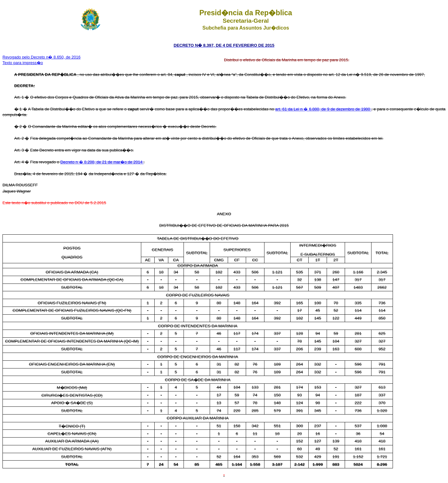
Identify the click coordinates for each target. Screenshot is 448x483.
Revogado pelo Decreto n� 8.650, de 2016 (42, 57)
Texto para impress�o (23, 63)
